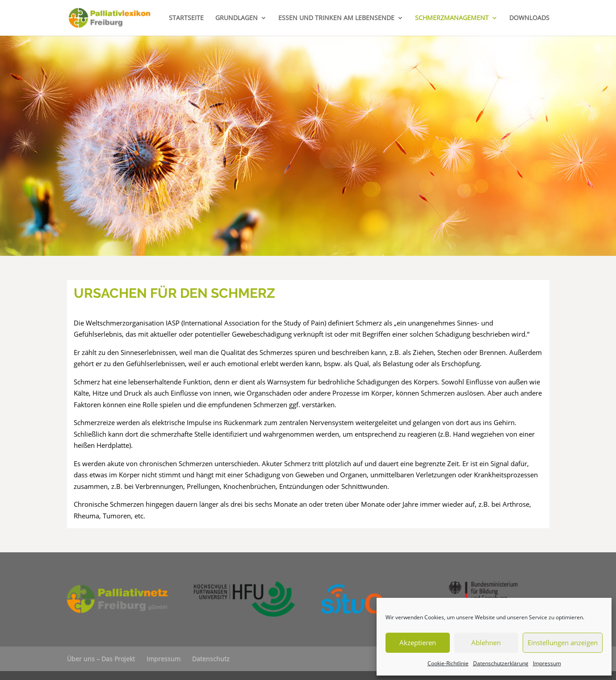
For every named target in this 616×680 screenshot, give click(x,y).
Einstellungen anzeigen (563, 642)
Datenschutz (211, 659)
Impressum (547, 663)
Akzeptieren (418, 642)
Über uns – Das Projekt (101, 659)
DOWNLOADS (529, 18)
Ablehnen (486, 642)
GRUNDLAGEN (237, 18)
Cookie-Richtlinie (448, 663)
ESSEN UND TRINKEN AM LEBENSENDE (336, 18)
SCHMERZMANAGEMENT (452, 18)
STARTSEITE (186, 18)
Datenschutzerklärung (501, 663)
